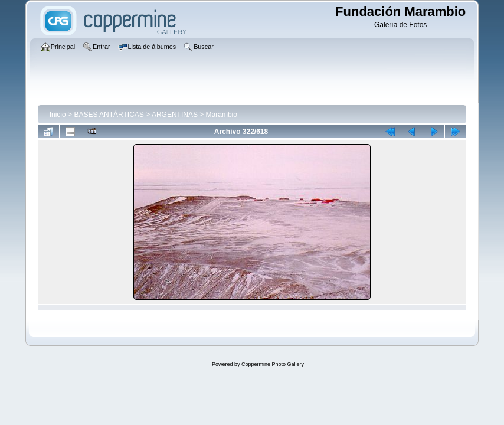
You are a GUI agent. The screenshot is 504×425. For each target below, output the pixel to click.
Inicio (58, 115)
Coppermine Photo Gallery (273, 364)
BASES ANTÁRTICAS (109, 115)
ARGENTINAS (175, 115)
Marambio (222, 115)
